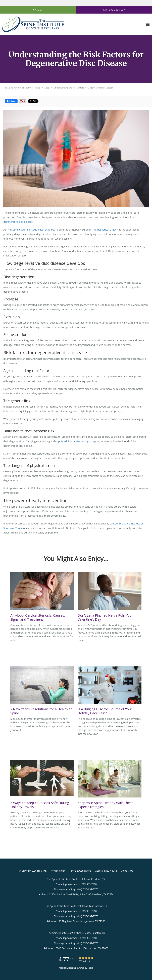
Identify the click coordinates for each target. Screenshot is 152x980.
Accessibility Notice (106, 871)
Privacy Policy (58, 871)
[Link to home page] (32, 24)
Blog (47, 88)
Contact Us (127, 871)
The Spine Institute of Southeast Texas (22, 88)
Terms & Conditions (80, 871)
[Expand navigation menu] (148, 24)
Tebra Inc (41, 871)
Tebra (90, 968)
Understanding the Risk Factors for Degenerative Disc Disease (84, 88)
